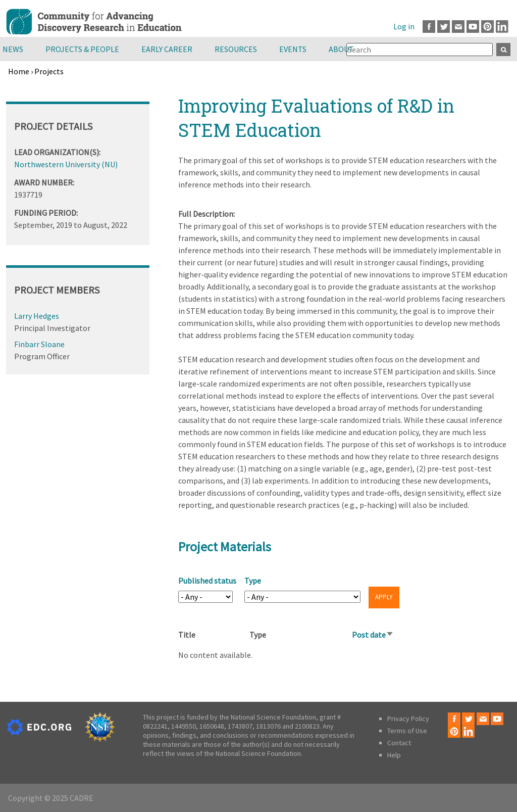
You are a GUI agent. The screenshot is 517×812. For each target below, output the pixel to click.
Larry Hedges (37, 316)
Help (394, 755)
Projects (49, 71)
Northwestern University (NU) (66, 164)
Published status (207, 581)
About (341, 49)
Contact (399, 743)
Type (253, 581)
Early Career (167, 49)
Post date (373, 635)
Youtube (473, 27)
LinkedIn (502, 27)
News (13, 49)
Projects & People (82, 49)
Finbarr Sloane (39, 344)
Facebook (429, 27)
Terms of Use (407, 731)
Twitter (444, 27)
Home (19, 71)
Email (458, 27)
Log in (404, 26)
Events (293, 49)
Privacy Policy (408, 719)
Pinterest (487, 27)
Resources (236, 49)
